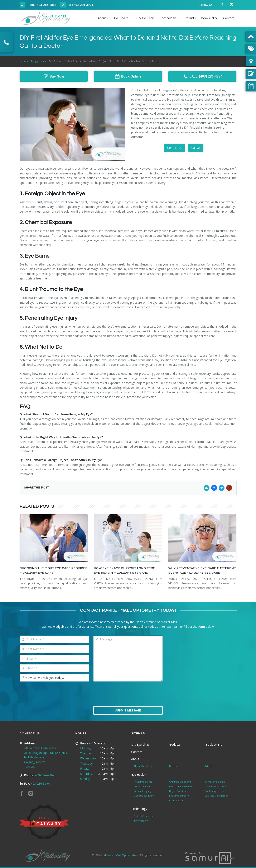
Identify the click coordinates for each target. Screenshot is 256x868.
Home (24, 61)
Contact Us (175, 148)
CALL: (202, 76)
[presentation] (128, 694)
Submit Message (128, 710)
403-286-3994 (83, 5)
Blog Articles (38, 61)
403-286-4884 (47, 5)
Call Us (196, 148)
